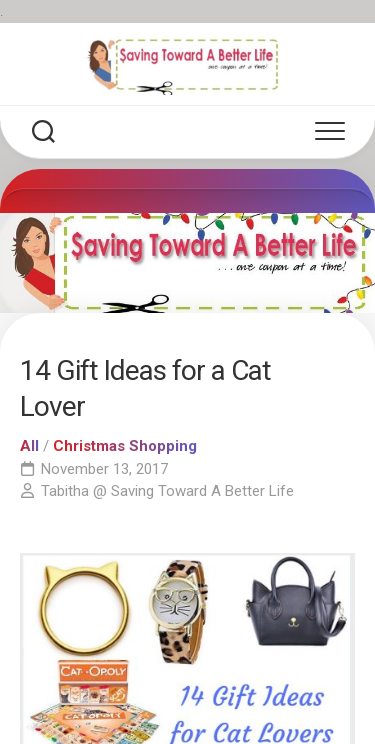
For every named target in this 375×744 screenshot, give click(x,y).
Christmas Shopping (125, 446)
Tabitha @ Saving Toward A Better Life (167, 491)
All (29, 446)
